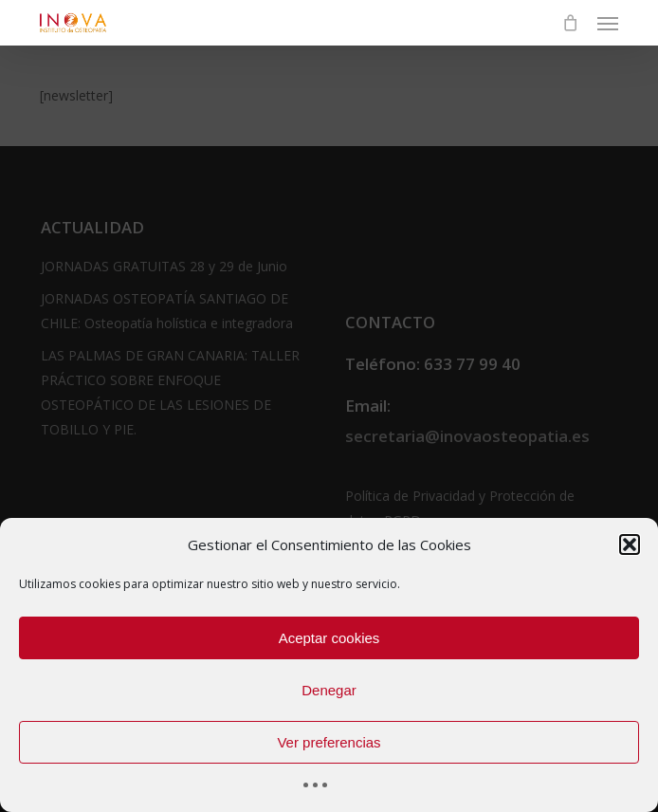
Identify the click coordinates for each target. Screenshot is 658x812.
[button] (630, 544)
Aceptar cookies (329, 638)
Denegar (329, 690)
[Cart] (570, 23)
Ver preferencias (329, 742)
